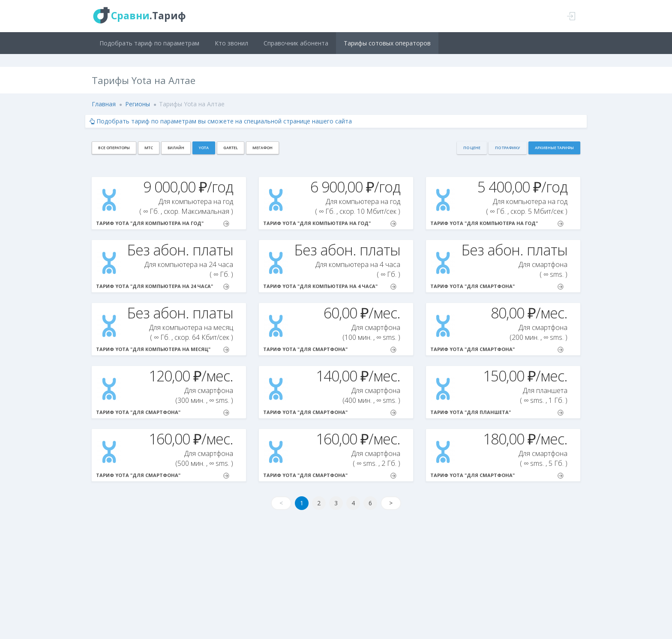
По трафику (508, 148)
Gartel (231, 148)
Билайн (176, 148)
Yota (204, 148)
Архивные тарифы (554, 148)
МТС (149, 148)
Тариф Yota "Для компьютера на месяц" (163, 349)
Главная (104, 104)
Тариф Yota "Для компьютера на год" (163, 223)
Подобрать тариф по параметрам (149, 43)
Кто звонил (231, 43)
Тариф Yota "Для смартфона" (497, 286)
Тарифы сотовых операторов (387, 43)
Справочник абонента (296, 43)
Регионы (138, 104)
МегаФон (262, 148)
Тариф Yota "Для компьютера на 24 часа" (163, 286)
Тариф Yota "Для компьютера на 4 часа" (330, 286)
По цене (472, 148)
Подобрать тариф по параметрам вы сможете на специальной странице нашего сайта (221, 121)
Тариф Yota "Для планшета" (497, 412)
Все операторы (114, 148)
